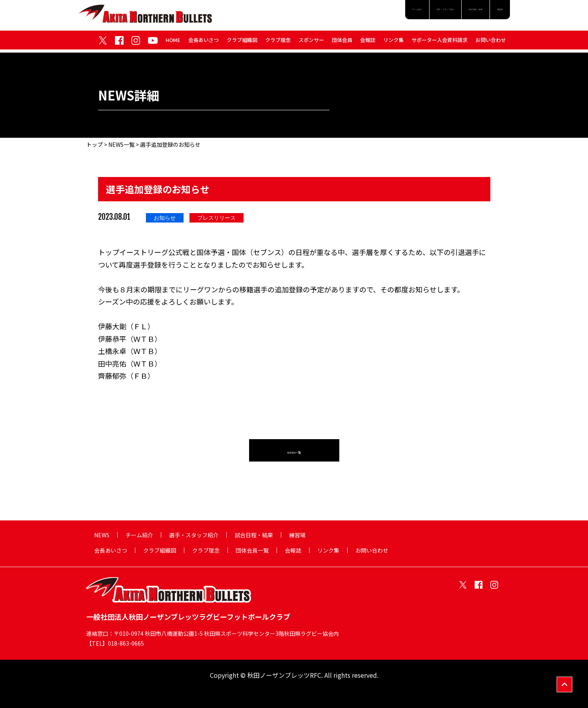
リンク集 (393, 43)
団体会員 (342, 43)
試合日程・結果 (453, 13)
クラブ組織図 (242, 43)
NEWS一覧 (121, 144)
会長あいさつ (204, 43)
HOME (173, 43)
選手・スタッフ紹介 (394, 13)
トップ (95, 144)
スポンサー (311, 43)
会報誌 (368, 43)
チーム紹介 (341, 13)
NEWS (102, 535)
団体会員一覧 (252, 550)
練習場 (495, 13)
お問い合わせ (491, 43)
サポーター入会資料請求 (440, 43)
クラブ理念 (278, 43)
